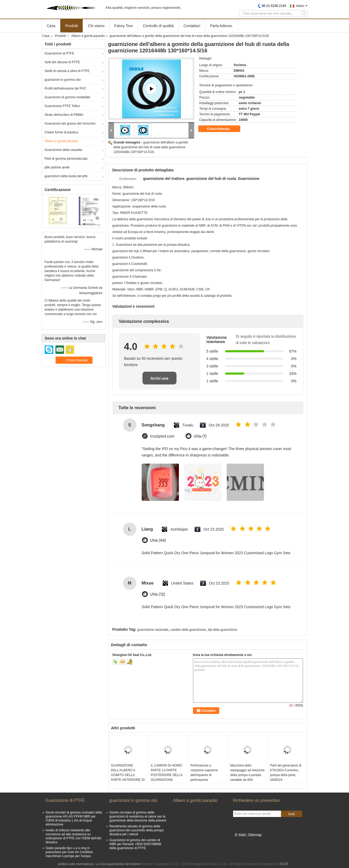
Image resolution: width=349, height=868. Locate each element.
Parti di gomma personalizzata (66, 159)
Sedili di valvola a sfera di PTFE (67, 71)
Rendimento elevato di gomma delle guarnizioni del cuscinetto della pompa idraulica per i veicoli (136, 830)
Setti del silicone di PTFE (62, 62)
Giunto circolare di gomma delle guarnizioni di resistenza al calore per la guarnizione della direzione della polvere (138, 816)
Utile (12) (158, 594)
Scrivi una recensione (159, 380)
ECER (284, 864)
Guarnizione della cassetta (63, 150)
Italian (300, 6)
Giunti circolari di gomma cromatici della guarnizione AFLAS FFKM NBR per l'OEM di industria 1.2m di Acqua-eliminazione (74, 818)
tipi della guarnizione (223, 630)
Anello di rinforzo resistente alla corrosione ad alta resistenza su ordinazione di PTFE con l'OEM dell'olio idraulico (74, 836)
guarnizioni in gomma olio (63, 80)
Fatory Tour (124, 26)
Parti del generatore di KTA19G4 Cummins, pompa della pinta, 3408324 (286, 773)
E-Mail (240, 835)
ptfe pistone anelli (57, 167)
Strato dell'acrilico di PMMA (64, 115)
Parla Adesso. (221, 26)
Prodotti (72, 26)
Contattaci (192, 26)
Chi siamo (96, 26)
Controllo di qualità (158, 26)
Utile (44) (158, 541)
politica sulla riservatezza (76, 864)
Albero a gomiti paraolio (88, 36)
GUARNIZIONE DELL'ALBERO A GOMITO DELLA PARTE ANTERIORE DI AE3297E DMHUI (128, 775)
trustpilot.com (162, 436)
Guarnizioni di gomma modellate (68, 97)
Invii (292, 814)
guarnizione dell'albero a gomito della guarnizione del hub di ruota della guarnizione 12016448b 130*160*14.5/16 (151, 147)
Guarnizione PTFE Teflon (62, 106)
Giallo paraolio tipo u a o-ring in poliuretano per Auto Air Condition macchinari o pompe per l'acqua (70, 852)
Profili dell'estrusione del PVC (66, 88)
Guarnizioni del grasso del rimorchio (70, 124)
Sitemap (255, 835)
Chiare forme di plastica (61, 132)
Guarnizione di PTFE (59, 53)
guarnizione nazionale (153, 630)
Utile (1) (200, 436)
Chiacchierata (222, 129)
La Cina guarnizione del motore (118, 864)
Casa (51, 26)
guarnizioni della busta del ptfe (66, 176)
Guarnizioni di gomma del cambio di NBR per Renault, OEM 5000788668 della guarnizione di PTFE (135, 844)
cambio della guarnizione (188, 630)
